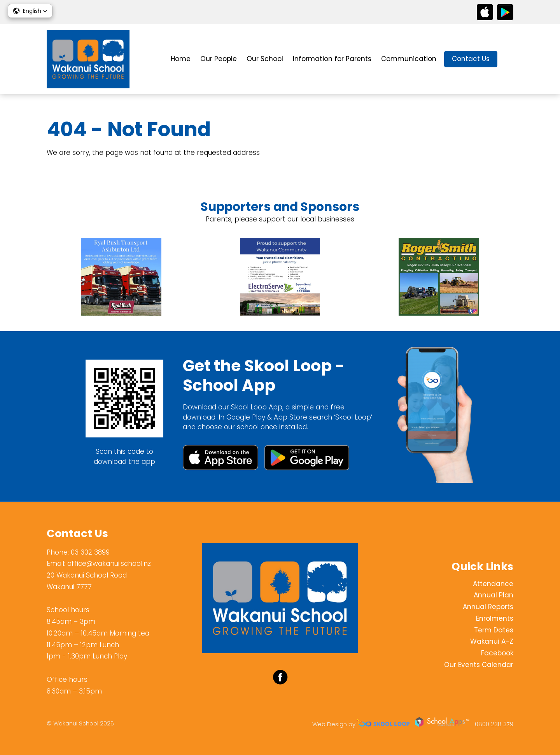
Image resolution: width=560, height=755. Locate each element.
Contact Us (471, 59)
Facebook (497, 653)
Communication (409, 59)
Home (181, 59)
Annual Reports (488, 607)
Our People (219, 59)
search (509, 59)
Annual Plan (493, 595)
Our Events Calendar (479, 665)
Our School (265, 59)
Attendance (493, 584)
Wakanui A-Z (492, 642)
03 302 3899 (90, 552)
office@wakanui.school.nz (109, 564)
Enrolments (495, 618)
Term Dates (494, 630)
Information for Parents (332, 59)
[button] (30, 11)
